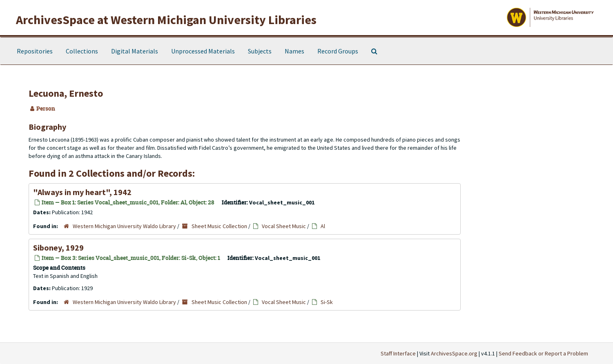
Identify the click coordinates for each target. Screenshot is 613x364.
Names (294, 51)
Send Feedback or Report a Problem (543, 353)
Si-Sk (327, 302)
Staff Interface (398, 353)
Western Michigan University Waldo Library (124, 226)
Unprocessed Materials (203, 51)
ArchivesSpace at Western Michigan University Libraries (166, 20)
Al (323, 226)
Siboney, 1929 (58, 247)
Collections (82, 51)
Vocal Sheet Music (284, 226)
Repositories (35, 51)
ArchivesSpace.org (454, 353)
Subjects (260, 51)
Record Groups (338, 51)
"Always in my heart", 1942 (82, 192)
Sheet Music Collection (219, 226)
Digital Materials (135, 51)
